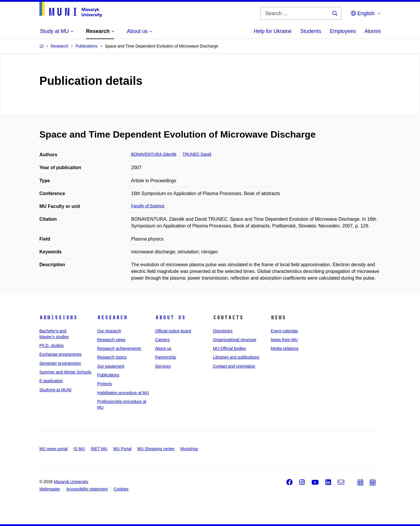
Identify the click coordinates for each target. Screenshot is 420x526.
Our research (109, 331)
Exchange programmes (61, 354)
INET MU (99, 449)
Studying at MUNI (55, 390)
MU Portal (122, 449)
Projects (105, 384)
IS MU (79, 449)
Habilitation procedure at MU (123, 393)
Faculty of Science (148, 206)
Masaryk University (71, 482)
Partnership (166, 357)
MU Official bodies (229, 348)
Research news (111, 340)
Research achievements (119, 348)
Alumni (373, 31)
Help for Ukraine (273, 31)
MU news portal (54, 449)
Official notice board (173, 331)
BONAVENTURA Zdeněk (154, 154)
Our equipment (111, 366)
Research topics (112, 357)
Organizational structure (235, 340)
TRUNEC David (197, 154)
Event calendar (284, 331)
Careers (162, 340)
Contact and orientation (234, 366)
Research (112, 318)
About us (170, 318)
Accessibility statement (87, 489)
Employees (343, 31)
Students (311, 31)
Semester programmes (60, 363)
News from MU (284, 340)
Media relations (285, 348)
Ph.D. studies (51, 346)
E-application (51, 381)
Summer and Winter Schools (65, 372)
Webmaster (50, 489)
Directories (223, 331)
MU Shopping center (156, 449)
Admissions (58, 318)
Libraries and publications (236, 357)
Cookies (121, 489)
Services (163, 366)
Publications (108, 375)
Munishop (189, 449)
